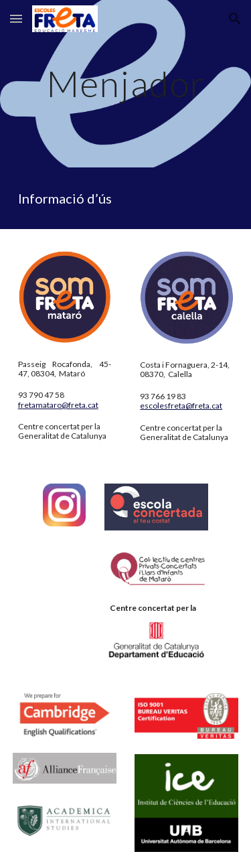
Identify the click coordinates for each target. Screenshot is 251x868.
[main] (126, 83)
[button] (16, 18)
